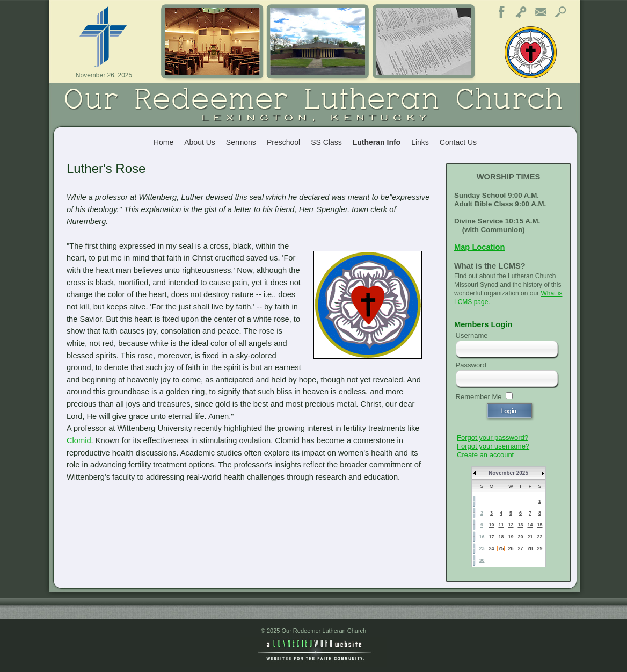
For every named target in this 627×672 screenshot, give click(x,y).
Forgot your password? (493, 438)
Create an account (485, 455)
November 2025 (508, 473)
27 (520, 548)
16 (482, 537)
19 (511, 537)
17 (491, 537)
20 (520, 537)
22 (539, 537)
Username (472, 335)
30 (482, 560)
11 (501, 525)
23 (482, 548)
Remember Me (479, 397)
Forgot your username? (493, 446)
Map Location (479, 247)
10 (491, 525)
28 (530, 548)
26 (511, 548)
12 (511, 525)
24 (491, 548)
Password (471, 365)
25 (501, 548)
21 (530, 537)
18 (501, 537)
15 (539, 525)
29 (539, 548)
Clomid (79, 440)
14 (530, 525)
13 (520, 525)
